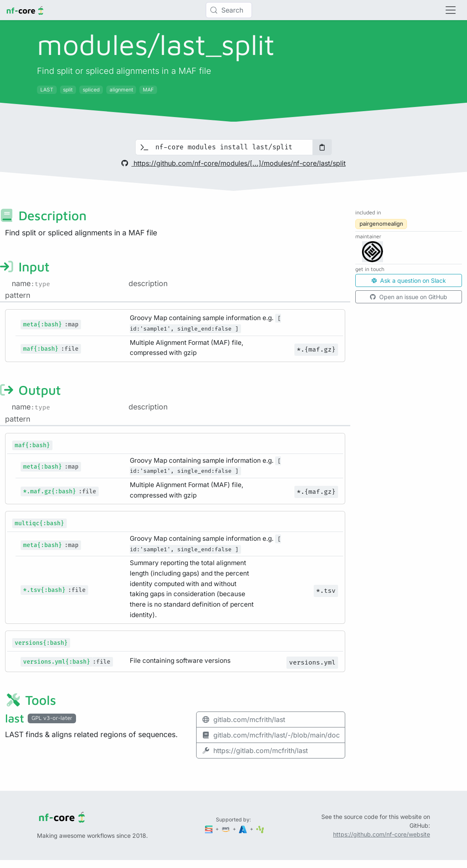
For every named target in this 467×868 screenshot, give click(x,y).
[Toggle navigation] (451, 10)
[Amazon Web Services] (226, 829)
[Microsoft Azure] (244, 829)
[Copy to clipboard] (322, 147)
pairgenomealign (381, 224)
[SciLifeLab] (260, 829)
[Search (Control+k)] (229, 10)
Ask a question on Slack (409, 280)
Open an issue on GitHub (409, 297)
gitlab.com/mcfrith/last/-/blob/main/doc (271, 735)
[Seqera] (210, 829)
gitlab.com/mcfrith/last (243, 719)
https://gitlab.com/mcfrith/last (255, 751)
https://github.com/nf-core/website (382, 834)
